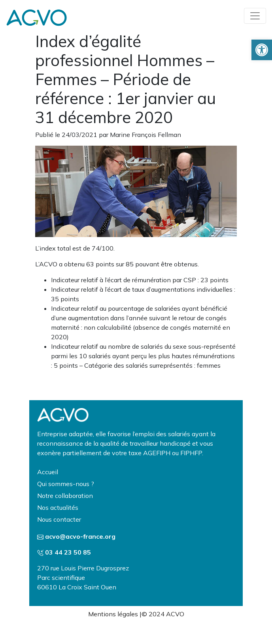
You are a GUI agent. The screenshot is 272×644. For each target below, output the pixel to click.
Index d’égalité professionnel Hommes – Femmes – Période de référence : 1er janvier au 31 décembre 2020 (126, 79)
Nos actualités (58, 507)
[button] (262, 50)
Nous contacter (59, 519)
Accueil (48, 472)
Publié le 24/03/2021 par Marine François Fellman (108, 135)
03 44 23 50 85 (68, 552)
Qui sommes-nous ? (66, 484)
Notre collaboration (65, 496)
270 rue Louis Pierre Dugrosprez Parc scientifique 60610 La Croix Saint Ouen (83, 578)
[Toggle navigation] (255, 16)
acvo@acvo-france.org (80, 536)
